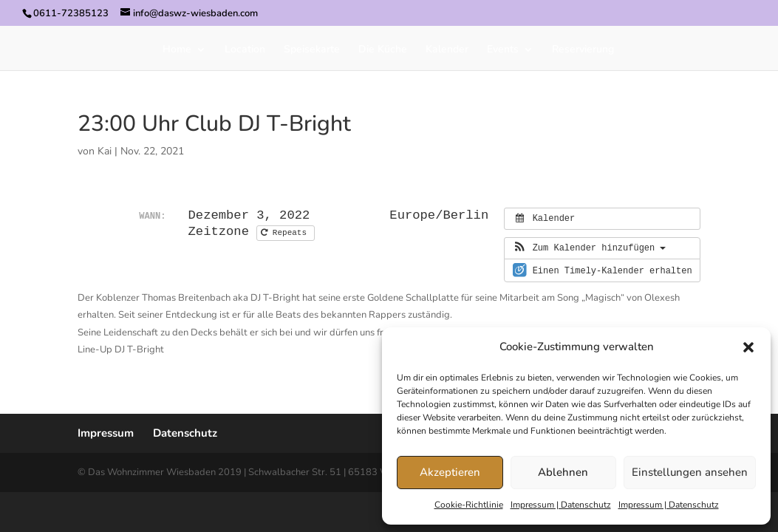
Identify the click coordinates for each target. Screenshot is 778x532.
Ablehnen (563, 472)
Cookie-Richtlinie (469, 505)
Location (245, 50)
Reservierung (583, 50)
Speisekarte (312, 50)
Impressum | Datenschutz (561, 505)
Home (177, 50)
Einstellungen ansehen (690, 472)
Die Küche (383, 50)
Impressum (106, 433)
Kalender (447, 50)
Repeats (286, 233)
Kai (105, 151)
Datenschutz (185, 433)
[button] (748, 347)
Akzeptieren (450, 472)
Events (503, 50)
